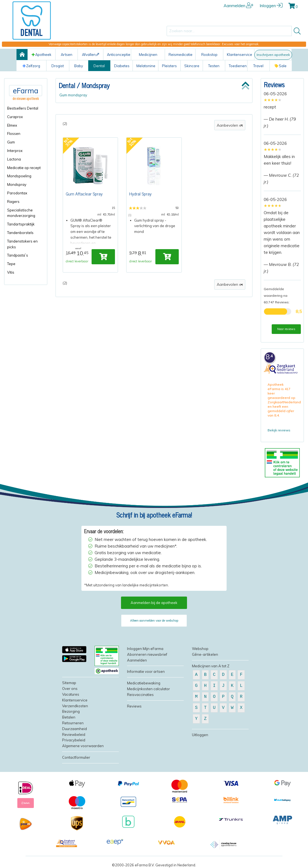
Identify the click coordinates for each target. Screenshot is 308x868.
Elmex (12, 125)
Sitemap (69, 683)
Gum (11, 142)
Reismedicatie (181, 55)
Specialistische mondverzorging (21, 213)
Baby (79, 66)
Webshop (200, 649)
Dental (99, 66)
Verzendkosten (75, 706)
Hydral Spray (140, 194)
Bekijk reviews (279, 430)
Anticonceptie (119, 55)
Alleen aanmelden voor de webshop (154, 621)
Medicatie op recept (24, 168)
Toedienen (238, 66)
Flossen (14, 134)
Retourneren (73, 723)
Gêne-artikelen (205, 654)
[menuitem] (26, 108)
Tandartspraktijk (21, 224)
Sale (281, 66)
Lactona (14, 159)
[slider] (273, 100)
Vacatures (71, 694)
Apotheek (42, 55)
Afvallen (91, 55)
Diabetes (122, 66)
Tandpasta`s (18, 255)
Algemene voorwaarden (83, 746)
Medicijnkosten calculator (148, 689)
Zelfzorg (31, 66)
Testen (214, 66)
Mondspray (17, 184)
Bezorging (71, 711)
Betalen (69, 717)
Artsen (67, 55)
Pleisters (169, 66)
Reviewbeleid (74, 734)
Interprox (15, 151)
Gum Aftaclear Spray (84, 194)
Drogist (58, 66)
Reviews (274, 84)
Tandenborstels (20, 233)
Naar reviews (286, 329)
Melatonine (146, 66)
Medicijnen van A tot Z (211, 666)
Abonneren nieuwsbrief (147, 654)
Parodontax (17, 193)
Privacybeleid (74, 740)
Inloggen (271, 6)
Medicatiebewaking (144, 683)
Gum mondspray (73, 95)
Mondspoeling (19, 176)
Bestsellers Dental (23, 108)
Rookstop (209, 55)
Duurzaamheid (75, 729)
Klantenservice (240, 55)
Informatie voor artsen (146, 671)
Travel (258, 66)
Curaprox (15, 117)
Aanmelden (239, 6)
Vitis (11, 272)
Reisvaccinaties (140, 695)
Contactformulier (76, 757)
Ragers (13, 202)
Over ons (70, 689)
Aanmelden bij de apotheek (154, 603)
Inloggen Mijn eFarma (145, 649)
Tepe (11, 264)
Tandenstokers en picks (22, 244)
